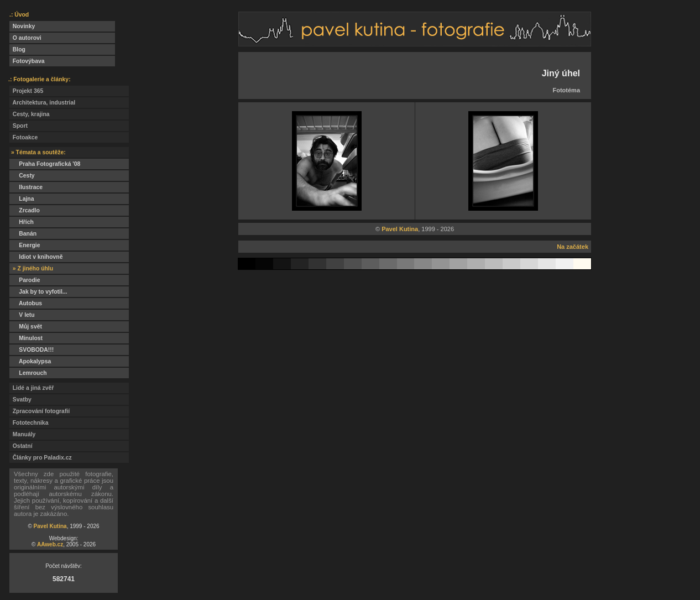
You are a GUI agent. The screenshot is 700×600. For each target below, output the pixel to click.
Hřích (22, 222)
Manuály (22, 434)
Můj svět (26, 327)
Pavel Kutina (50, 526)
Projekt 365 (26, 91)
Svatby (20, 400)
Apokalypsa (30, 361)
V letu (22, 315)
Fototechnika (29, 423)
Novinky (22, 26)
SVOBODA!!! (32, 350)
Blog (17, 49)
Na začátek (573, 247)
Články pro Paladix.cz (41, 458)
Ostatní (21, 446)
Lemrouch (28, 373)
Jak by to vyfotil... (38, 292)
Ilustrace (26, 187)
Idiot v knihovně (36, 257)
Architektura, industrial (42, 103)
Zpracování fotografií (40, 411)
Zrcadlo (25, 210)
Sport (19, 126)
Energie (25, 245)
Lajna (22, 199)
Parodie (25, 280)
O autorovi (25, 38)
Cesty (22, 176)
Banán (23, 234)
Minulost (26, 338)
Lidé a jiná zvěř (32, 388)
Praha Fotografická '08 (45, 164)
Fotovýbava (27, 61)
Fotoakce (23, 137)
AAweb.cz (50, 544)
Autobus (26, 303)
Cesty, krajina (30, 114)
